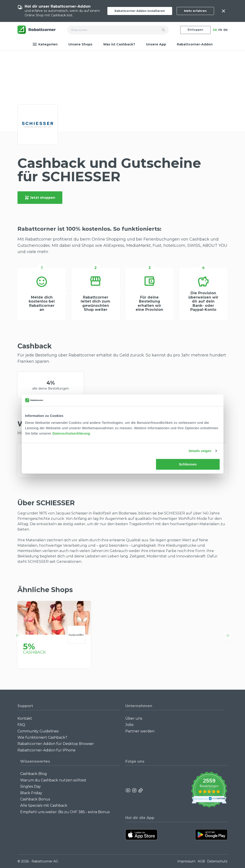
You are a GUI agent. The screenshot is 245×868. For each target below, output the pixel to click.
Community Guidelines (38, 731)
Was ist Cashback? (119, 44)
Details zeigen (200, 451)
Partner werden (140, 731)
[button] (17, 636)
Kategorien (45, 44)
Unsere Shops (80, 44)
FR (220, 30)
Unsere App (156, 44)
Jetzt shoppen (40, 198)
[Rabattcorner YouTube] (128, 790)
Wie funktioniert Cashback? (42, 737)
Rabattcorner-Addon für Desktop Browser (56, 744)
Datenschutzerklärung (71, 433)
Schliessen (188, 464)
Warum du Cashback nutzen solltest (53, 780)
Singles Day (30, 786)
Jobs (129, 725)
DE (215, 30)
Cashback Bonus (35, 799)
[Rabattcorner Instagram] (134, 790)
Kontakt (25, 718)
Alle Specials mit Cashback (44, 805)
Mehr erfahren (195, 11)
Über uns (134, 718)
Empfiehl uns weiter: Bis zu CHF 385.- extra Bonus (65, 812)
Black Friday (31, 793)
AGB (201, 861)
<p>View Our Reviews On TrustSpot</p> (209, 790)
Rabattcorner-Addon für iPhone (47, 750)
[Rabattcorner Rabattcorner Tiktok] (140, 790)
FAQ (21, 725)
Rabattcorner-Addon (195, 44)
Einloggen (195, 30)
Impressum (186, 861)
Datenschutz (217, 861)
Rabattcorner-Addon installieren (140, 11)
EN (225, 30)
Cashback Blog (34, 774)
